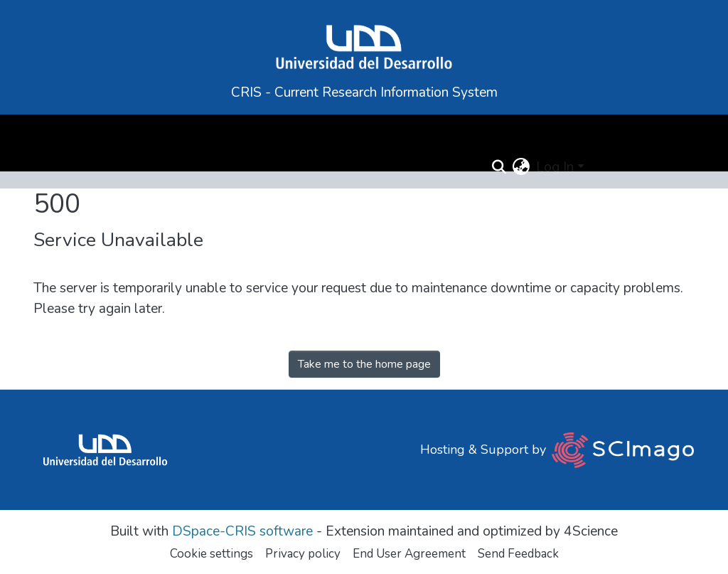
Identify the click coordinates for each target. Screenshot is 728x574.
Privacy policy (303, 554)
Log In (555, 167)
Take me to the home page (364, 364)
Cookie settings (212, 554)
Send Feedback (518, 554)
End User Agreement (409, 554)
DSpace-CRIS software (242, 531)
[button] (521, 168)
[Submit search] (499, 168)
